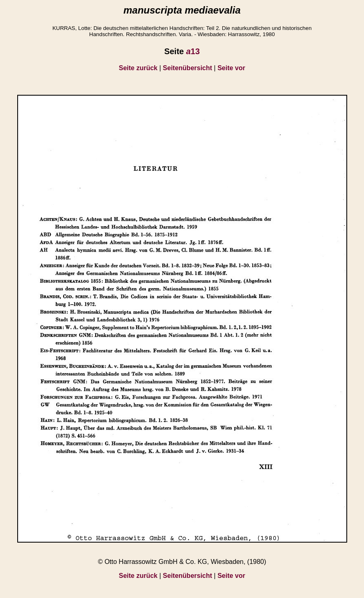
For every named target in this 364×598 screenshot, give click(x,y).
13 (193, 51)
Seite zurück (138, 68)
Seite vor (231, 68)
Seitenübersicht (188, 68)
